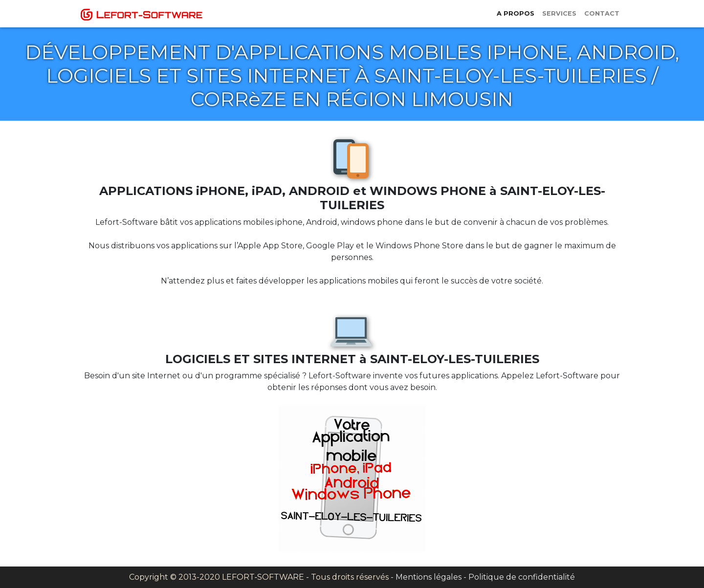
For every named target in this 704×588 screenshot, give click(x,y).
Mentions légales (429, 577)
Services (559, 13)
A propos (516, 13)
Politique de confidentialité (522, 577)
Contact (602, 13)
